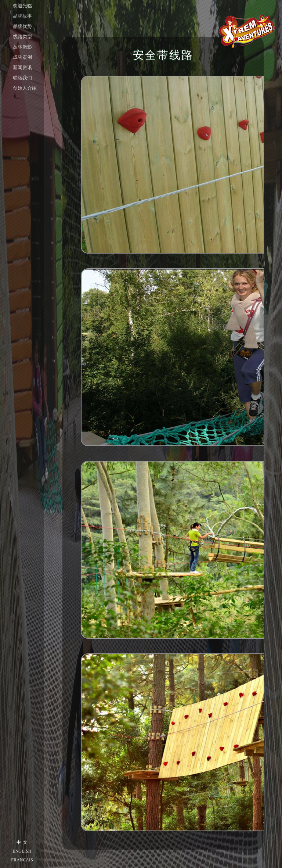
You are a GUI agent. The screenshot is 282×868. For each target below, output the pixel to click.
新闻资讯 (22, 67)
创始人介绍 (25, 88)
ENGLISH (22, 851)
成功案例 (22, 57)
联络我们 (22, 78)
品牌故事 (22, 16)
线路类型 (22, 37)
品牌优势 (22, 26)
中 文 (22, 842)
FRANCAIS (22, 860)
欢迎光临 (22, 6)
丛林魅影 (22, 47)
